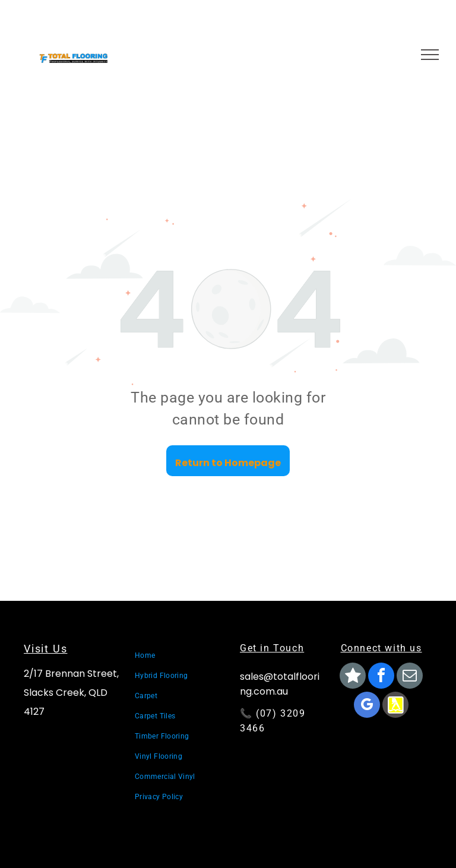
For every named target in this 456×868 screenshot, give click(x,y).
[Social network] (353, 677)
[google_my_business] (367, 706)
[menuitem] (177, 655)
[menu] (430, 55)
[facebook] (381, 677)
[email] (410, 677)
